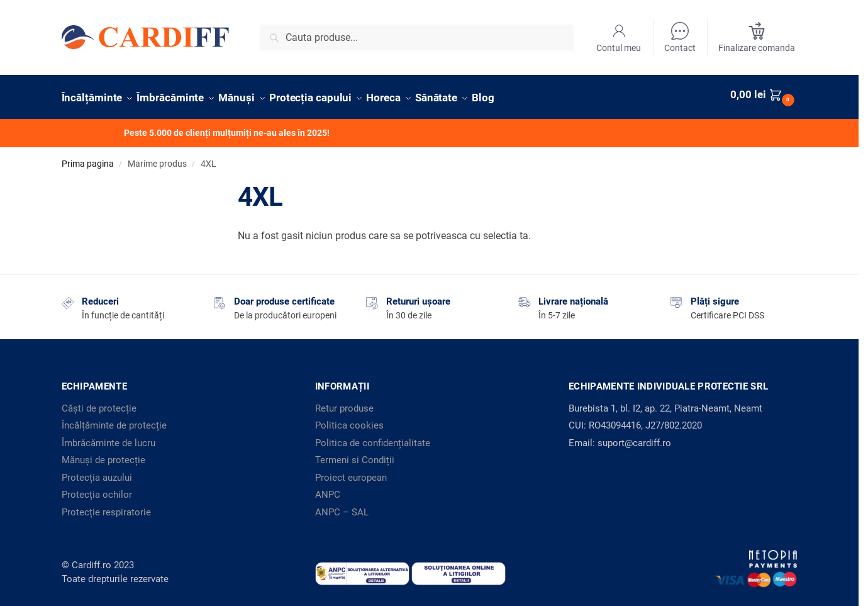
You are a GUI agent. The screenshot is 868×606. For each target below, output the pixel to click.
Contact (680, 37)
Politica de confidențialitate (373, 437)
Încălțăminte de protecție (114, 420)
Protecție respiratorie (106, 506)
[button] (764, 94)
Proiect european (351, 471)
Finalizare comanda (757, 37)
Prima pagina (88, 158)
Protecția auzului (97, 471)
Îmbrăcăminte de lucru (108, 437)
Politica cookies (349, 420)
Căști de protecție (99, 402)
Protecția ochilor (97, 489)
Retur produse (344, 402)
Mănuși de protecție (103, 454)
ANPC (328, 489)
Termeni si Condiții (355, 454)
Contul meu (619, 37)
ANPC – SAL (342, 506)
